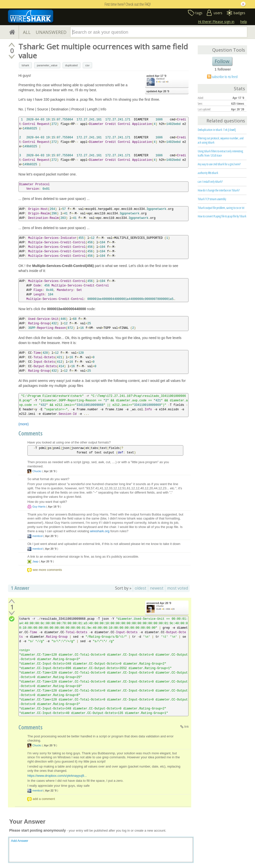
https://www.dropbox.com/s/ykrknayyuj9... (57, 776)
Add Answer (20, 841)
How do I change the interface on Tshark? (219, 190)
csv (88, 65)
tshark (25, 65)
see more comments (47, 570)
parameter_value (47, 65)
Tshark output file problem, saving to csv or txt (221, 208)
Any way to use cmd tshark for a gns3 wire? (219, 164)
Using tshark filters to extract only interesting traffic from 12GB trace (220, 153)
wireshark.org (100, 531)
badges (239, 13)
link (187, 727)
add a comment (44, 799)
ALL (27, 32)
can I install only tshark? (210, 181)
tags (199, 13)
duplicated (71, 65)
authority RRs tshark (208, 173)
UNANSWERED (51, 32)
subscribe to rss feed (225, 77)
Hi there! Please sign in (216, 22)
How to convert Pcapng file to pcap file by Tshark (222, 216)
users (218, 13)
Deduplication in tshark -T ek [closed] (217, 130)
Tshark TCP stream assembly (212, 199)
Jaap (35, 561)
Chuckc (37, 471)
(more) (24, 424)
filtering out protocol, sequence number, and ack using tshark (221, 140)
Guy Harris (39, 507)
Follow (222, 61)
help (244, 22)
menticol (160, 79)
